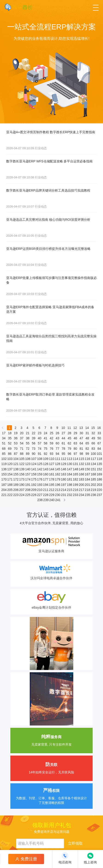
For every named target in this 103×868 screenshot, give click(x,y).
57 (40, 443)
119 (4, 464)
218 (87, 490)
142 (40, 469)
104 (16, 459)
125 (40, 464)
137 (10, 469)
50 (99, 438)
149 (81, 469)
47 (81, 438)
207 (22, 490)
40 (40, 438)
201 (87, 485)
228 (46, 495)
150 (87, 469)
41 (46, 438)
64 (81, 443)
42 (52, 438)
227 (40, 495)
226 (34, 495)
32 (93, 433)
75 (46, 449)
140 (28, 469)
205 (10, 490)
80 (75, 449)
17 (4, 433)
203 (99, 485)
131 (75, 464)
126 (46, 464)
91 (40, 454)
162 (57, 474)
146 (63, 469)
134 (93, 464)
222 (10, 495)
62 (69, 443)
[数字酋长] (18, 7)
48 (87, 438)
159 (40, 474)
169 (99, 474)
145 (57, 469)
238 (40, 500)
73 (34, 449)
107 (34, 459)
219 (93, 490)
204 (4, 490)
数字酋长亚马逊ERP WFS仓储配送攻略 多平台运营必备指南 (49, 161)
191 (28, 485)
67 (99, 443)
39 (34, 438)
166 (81, 474)
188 (10, 485)
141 (34, 469)
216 (75, 490)
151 (93, 469)
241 (58, 500)
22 (34, 433)
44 (63, 438)
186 (99, 479)
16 (99, 428)
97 (75, 454)
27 (63, 433)
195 (52, 485)
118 (99, 459)
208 (28, 490)
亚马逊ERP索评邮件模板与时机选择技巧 (35, 365)
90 (34, 454)
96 (69, 454)
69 (10, 449)
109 (46, 459)
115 (81, 459)
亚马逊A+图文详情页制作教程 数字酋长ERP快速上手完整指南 (51, 132)
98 (81, 454)
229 (52, 495)
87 (16, 454)
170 (4, 479)
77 (58, 449)
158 (34, 474)
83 (93, 449)
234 (81, 495)
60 (58, 443)
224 (22, 495)
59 (52, 443)
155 (16, 474)
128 (57, 464)
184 (87, 479)
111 (57, 459)
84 (99, 449)
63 (75, 443)
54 (22, 443)
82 (87, 449)
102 (4, 459)
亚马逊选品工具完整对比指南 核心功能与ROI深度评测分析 (48, 220)
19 (16, 433)
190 (22, 485)
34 (4, 438)
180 (63, 479)
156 (22, 474)
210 (40, 490)
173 (22, 479)
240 (52, 500)
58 (46, 443)
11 (69, 428)
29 (75, 433)
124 (34, 464)
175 (34, 479)
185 (93, 479)
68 (4, 449)
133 (87, 464)
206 (16, 490)
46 (75, 438)
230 (57, 495)
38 (28, 438)
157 (28, 474)
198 (69, 485)
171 (10, 479)
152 (99, 469)
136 (4, 469)
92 (46, 454)
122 (22, 464)
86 (10, 454)
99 (87, 454)
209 (34, 490)
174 (28, 479)
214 (63, 490)
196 (57, 485)
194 (46, 485)
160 (46, 474)
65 (87, 443)
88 (22, 454)
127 (52, 464)
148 (75, 469)
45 (69, 438)
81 (81, 449)
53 (16, 443)
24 (46, 433)
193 (40, 485)
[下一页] (65, 501)
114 (75, 459)
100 (93, 454)
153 (4, 474)
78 (63, 449)
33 (99, 433)
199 (75, 485)
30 (81, 433)
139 (22, 469)
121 (16, 464)
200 (81, 485)
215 (69, 490)
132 (81, 464)
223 (16, 495)
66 (93, 443)
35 (10, 438)
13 (81, 428)
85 (4, 454)
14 (87, 428)
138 (16, 469)
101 (99, 454)
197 (63, 485)
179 (57, 479)
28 (69, 433)
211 (46, 490)
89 (28, 454)
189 (16, 485)
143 (46, 469)
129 (63, 464)
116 (87, 459)
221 (4, 495)
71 (22, 449)
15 (93, 428)
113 (69, 459)
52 (10, 443)
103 (10, 459)
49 (93, 438)
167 (87, 474)
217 (81, 490)
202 (93, 485)
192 (34, 485)
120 (10, 464)
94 (58, 454)
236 (93, 495)
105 (22, 459)
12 (75, 428)
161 (52, 474)
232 (69, 495)
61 (63, 443)
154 (10, 474)
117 (93, 459)
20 (22, 433)
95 (63, 454)
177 (46, 479)
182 (75, 479)
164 (69, 474)
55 (28, 443)
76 (52, 449)
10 (63, 428)
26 (58, 433)
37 (22, 438)
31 (87, 433)
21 (28, 433)
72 (28, 449)
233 (75, 495)
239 (46, 500)
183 (81, 479)
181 (69, 479)
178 (52, 479)
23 (40, 433)
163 (63, 474)
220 (99, 490)
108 (40, 459)
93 (52, 454)
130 (69, 464)
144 (52, 469)
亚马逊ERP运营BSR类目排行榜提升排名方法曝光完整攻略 (48, 249)
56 (34, 443)
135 (99, 464)
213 (57, 490)
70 (16, 449)
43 (58, 438)
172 (16, 479)
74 (40, 449)
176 (40, 479)
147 (69, 469)
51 (4, 443)
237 (99, 495)
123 (28, 464)
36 (16, 438)
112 (63, 459)
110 (52, 459)
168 (93, 474)
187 (4, 485)
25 (52, 433)
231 (63, 495)
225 (28, 495)
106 (28, 459)
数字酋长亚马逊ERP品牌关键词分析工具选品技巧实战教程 (48, 190)
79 (69, 449)
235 (87, 495)
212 (52, 490)
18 (10, 433)
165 (75, 474)
